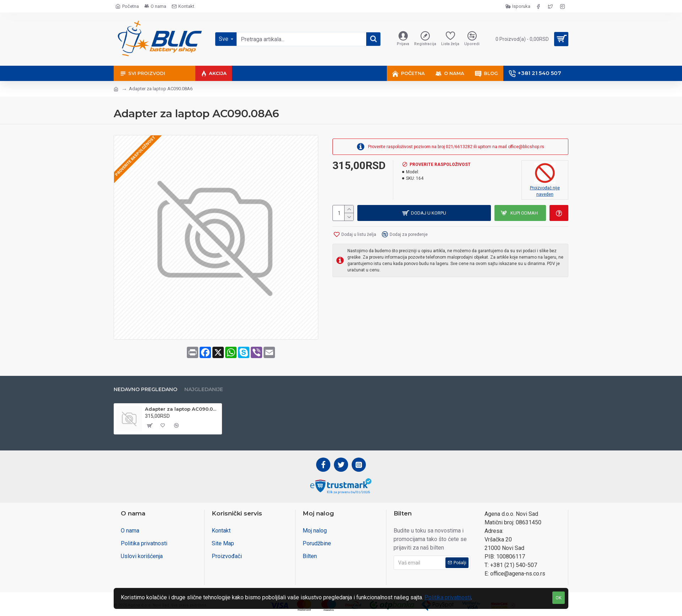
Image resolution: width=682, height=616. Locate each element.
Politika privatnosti (448, 597)
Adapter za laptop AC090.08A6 (182, 409)
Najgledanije (204, 390)
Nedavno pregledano (145, 390)
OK (559, 598)
